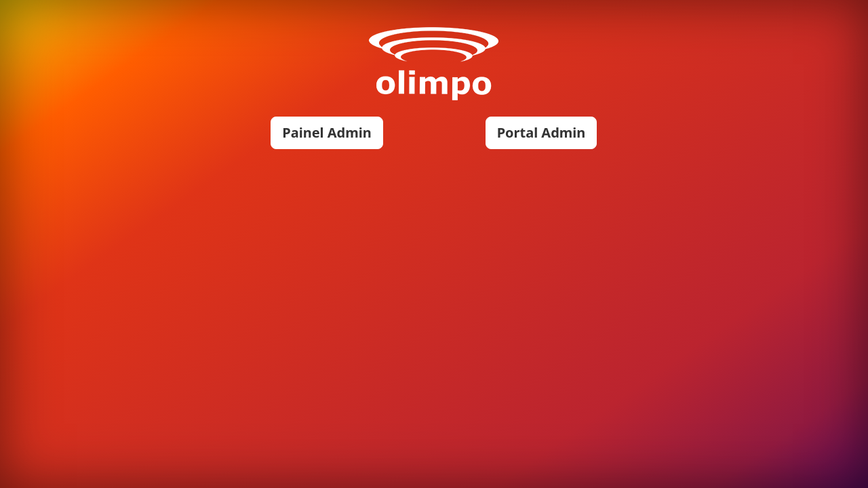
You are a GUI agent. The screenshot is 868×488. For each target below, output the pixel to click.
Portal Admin (541, 133)
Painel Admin (327, 133)
